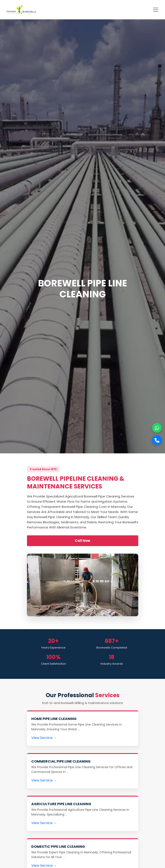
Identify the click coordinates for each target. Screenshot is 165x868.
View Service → (44, 738)
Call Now (82, 541)
